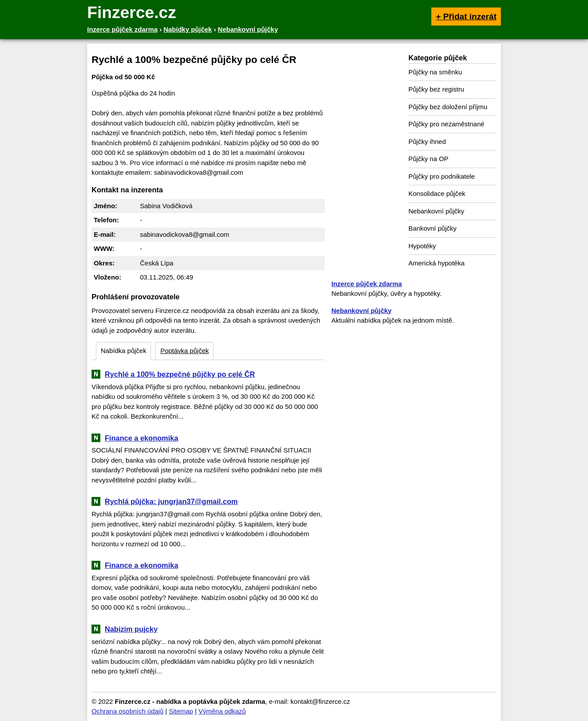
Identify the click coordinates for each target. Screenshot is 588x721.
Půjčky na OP (428, 159)
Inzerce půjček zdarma (367, 284)
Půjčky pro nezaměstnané (447, 124)
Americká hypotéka (437, 263)
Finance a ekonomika (141, 438)
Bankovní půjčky (432, 228)
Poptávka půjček (184, 351)
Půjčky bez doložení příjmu (448, 107)
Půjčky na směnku (435, 72)
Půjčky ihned (427, 142)
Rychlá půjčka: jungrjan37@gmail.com (171, 501)
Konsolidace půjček (437, 193)
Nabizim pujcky (131, 629)
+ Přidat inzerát (466, 17)
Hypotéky (422, 246)
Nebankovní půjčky (436, 211)
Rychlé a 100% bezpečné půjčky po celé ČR (180, 374)
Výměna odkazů (222, 711)
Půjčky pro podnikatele (442, 176)
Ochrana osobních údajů (127, 711)
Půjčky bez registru (436, 89)
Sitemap (181, 711)
